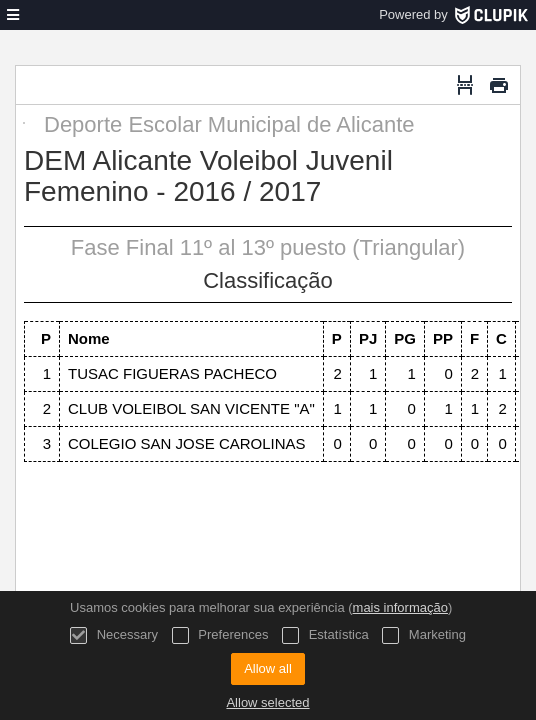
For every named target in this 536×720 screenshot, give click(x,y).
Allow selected (267, 702)
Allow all (268, 668)
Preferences (220, 635)
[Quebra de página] (465, 85)
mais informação (400, 607)
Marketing (424, 635)
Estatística (325, 635)
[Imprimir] (499, 85)
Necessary (114, 635)
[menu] (13, 15)
